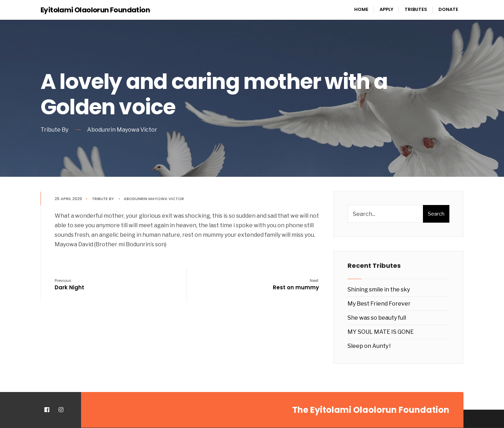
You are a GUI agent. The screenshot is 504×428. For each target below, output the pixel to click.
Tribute (100, 199)
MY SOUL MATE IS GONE (381, 332)
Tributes (416, 9)
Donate (448, 9)
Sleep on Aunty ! (369, 346)
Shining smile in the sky (379, 290)
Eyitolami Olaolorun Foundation (95, 10)
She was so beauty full (377, 318)
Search (436, 214)
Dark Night (69, 284)
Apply (386, 9)
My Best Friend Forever (379, 304)
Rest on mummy (296, 284)
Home (361, 9)
